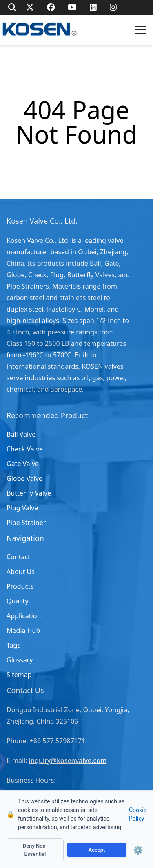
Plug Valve (22, 508)
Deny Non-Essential (35, 850)
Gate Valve (23, 464)
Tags (13, 645)
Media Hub (23, 630)
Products (20, 586)
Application (24, 616)
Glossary (20, 660)
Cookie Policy (138, 814)
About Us (21, 572)
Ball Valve (21, 434)
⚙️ (138, 850)
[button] (140, 30)
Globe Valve (24, 478)
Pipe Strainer (26, 523)
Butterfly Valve (29, 493)
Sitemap (19, 675)
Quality (18, 601)
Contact (18, 557)
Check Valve (25, 449)
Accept (97, 850)
